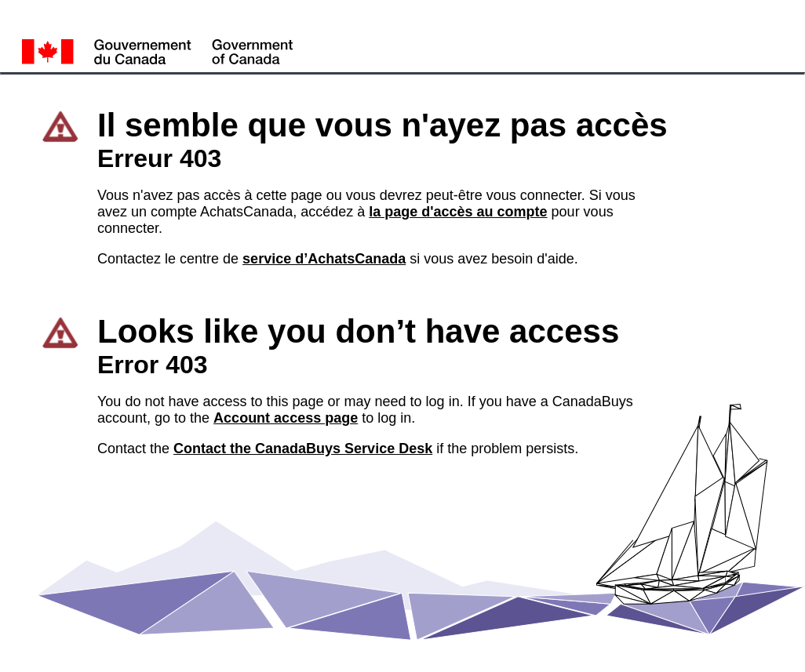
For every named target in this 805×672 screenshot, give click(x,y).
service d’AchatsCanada (324, 259)
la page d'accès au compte (458, 212)
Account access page (286, 418)
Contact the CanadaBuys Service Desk (303, 449)
